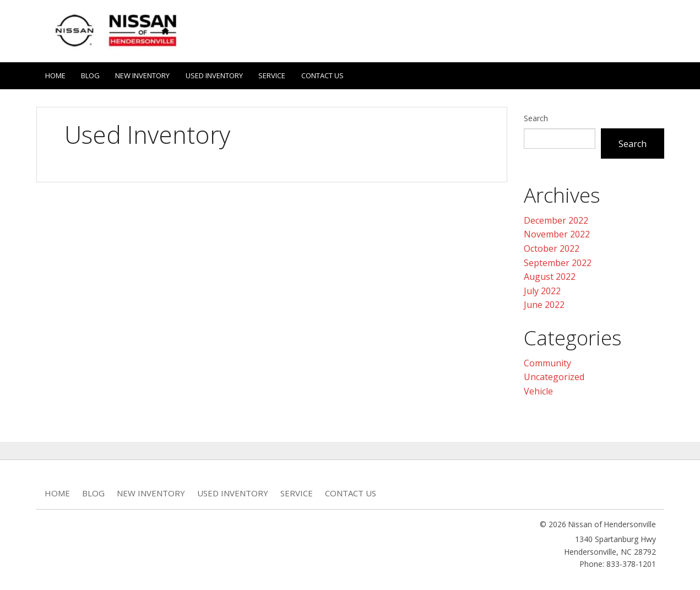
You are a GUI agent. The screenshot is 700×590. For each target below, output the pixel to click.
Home (55, 74)
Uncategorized (554, 375)
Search (536, 116)
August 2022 (550, 274)
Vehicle (538, 389)
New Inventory (146, 74)
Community (547, 361)
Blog (92, 74)
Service (278, 74)
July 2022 (542, 289)
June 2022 (544, 302)
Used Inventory (219, 74)
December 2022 (556, 218)
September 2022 (558, 261)
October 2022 (552, 246)
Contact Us (330, 74)
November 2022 (557, 232)
